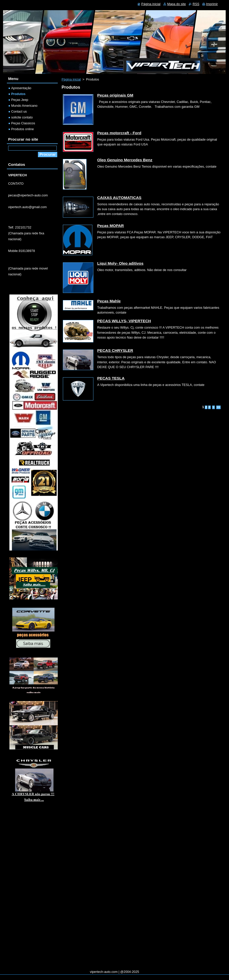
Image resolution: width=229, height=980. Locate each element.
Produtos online (23, 129)
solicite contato (22, 117)
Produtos (18, 94)
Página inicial (71, 79)
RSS (196, 4)
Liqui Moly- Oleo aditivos (120, 263)
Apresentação (21, 88)
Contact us (19, 111)
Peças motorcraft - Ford (119, 133)
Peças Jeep (20, 100)
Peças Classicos (23, 123)
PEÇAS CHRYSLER (115, 350)
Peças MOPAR (111, 226)
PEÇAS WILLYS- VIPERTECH (124, 321)
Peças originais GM (115, 95)
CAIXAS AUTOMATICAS (119, 198)
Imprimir (212, 4)
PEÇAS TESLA (111, 378)
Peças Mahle (109, 301)
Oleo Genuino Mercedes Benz (125, 160)
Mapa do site (176, 4)
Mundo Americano (24, 106)
